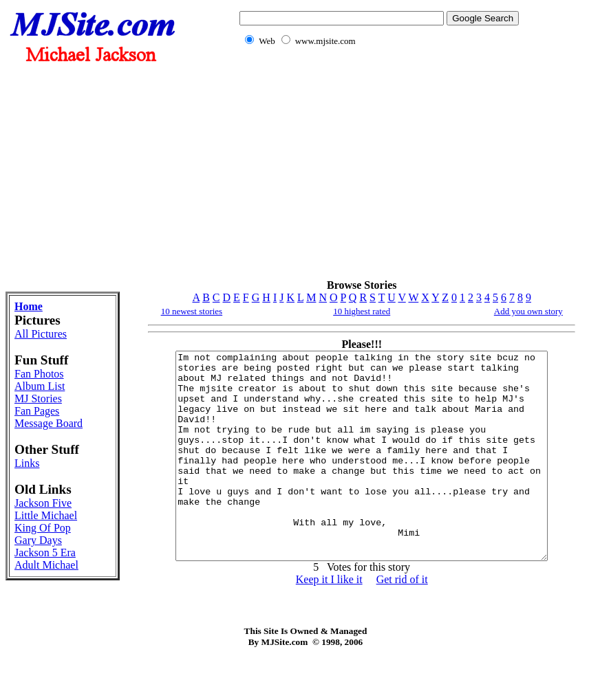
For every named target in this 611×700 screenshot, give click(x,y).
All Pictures (41, 334)
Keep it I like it (329, 621)
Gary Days (38, 540)
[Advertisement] (376, 171)
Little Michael (46, 515)
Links (27, 463)
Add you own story (528, 311)
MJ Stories (38, 398)
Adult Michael (46, 565)
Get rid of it (402, 621)
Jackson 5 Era (45, 553)
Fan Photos (39, 374)
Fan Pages (37, 411)
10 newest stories (192, 311)
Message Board (49, 423)
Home (29, 306)
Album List (40, 386)
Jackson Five (43, 503)
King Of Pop (43, 528)
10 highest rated (362, 311)
